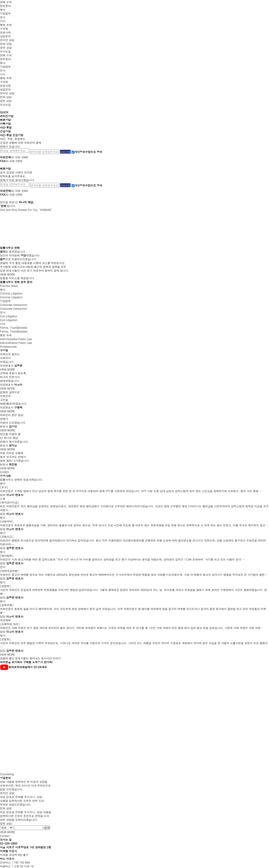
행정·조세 (6, 25)
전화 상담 (6, 44)
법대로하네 (15, 667)
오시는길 (5, 51)
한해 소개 (6, 2)
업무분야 (5, 6)
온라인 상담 (7, 40)
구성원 (4, 29)
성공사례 (5, 32)
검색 (47, 828)
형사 (3, 10)
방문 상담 (6, 48)
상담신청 (65, 152)
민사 (3, 17)
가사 (3, 21)
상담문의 (5, 36)
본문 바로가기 (0, 0)
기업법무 (5, 13)
